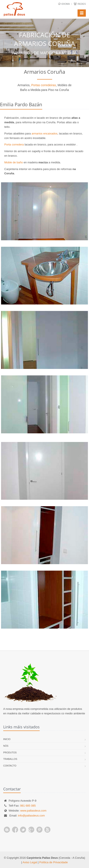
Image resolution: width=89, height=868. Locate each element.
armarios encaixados (44, 133)
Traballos (10, 759)
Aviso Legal (30, 862)
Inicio (7, 739)
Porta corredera (14, 144)
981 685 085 (28, 806)
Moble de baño (14, 162)
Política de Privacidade (53, 862)
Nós (6, 746)
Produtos (10, 752)
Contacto (10, 766)
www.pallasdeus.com (33, 811)
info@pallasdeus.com (31, 816)
